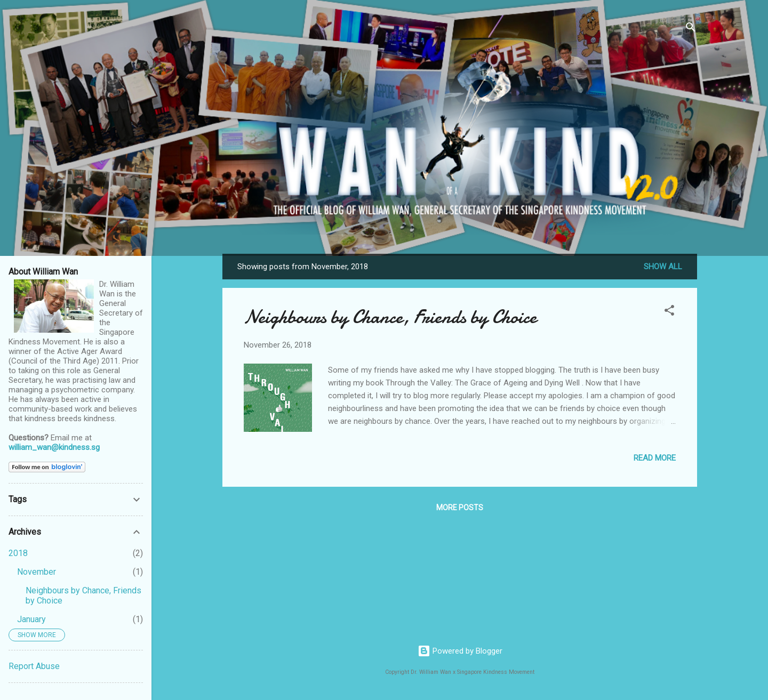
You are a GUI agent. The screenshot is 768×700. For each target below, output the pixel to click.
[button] (669, 312)
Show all (663, 267)
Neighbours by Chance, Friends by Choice (390, 317)
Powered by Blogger (460, 651)
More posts (460, 508)
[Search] (691, 29)
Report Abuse (34, 666)
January (31, 619)
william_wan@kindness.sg (54, 447)
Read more (655, 458)
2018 (18, 553)
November (37, 572)
